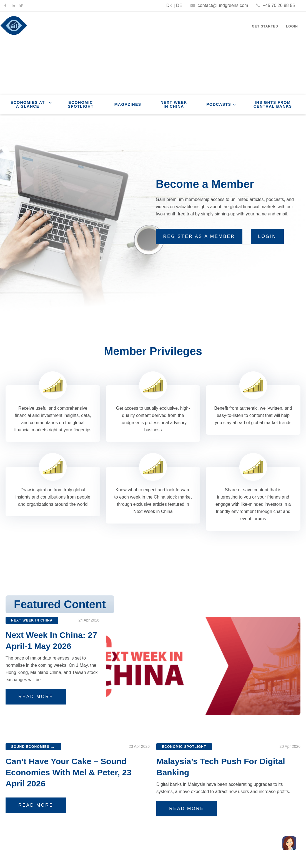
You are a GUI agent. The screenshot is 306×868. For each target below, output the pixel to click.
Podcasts (219, 104)
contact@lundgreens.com (219, 5)
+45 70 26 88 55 (276, 5)
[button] (289, 843)
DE (179, 5)
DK (169, 5)
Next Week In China (174, 104)
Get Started (265, 26)
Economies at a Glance (28, 104)
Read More (40, 697)
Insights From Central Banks (273, 104)
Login (292, 26)
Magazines (128, 104)
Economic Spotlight (81, 104)
